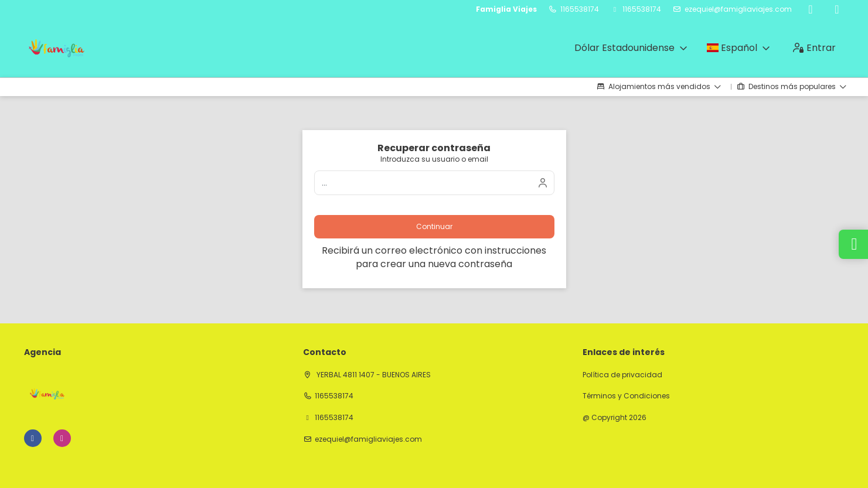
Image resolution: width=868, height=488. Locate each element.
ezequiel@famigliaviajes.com (738, 9)
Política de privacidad (622, 375)
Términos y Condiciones (626, 396)
